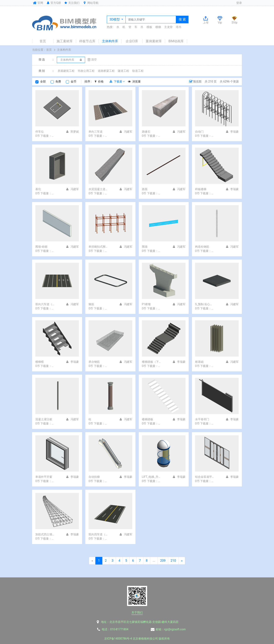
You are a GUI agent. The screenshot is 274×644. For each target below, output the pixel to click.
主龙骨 (168, 27)
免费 (58, 81)
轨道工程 (138, 71)
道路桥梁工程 (106, 71)
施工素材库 (65, 41)
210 (173, 561)
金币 (73, 81)
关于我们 (137, 612)
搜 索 (182, 19)
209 (163, 561)
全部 (43, 81)
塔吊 (179, 27)
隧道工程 (123, 71)
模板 (149, 27)
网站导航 (91, 3)
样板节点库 (87, 41)
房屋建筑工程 (66, 71)
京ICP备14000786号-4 (118, 639)
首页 (43, 41)
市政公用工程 (86, 71)
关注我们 (72, 3)
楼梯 (158, 27)
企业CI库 (132, 41)
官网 (38, 3)
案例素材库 (154, 41)
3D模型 (115, 19)
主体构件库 (110, 41)
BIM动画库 (176, 41)
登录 (239, 3)
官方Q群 (53, 3)
